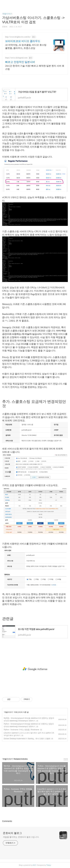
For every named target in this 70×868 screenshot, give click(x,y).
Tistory (49, 865)
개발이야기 (7, 14)
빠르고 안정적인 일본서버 (20, 62)
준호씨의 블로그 (12, 833)
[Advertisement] (35, 669)
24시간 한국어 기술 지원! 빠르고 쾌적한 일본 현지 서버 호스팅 (35, 67)
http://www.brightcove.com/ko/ (18, 37)
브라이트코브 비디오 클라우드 (23, 41)
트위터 (42, 748)
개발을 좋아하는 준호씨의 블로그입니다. (21, 837)
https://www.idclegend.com (16, 58)
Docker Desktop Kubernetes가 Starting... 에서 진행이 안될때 (27, 739)
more (66, 759)
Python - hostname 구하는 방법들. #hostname (21, 730)
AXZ (34, 865)
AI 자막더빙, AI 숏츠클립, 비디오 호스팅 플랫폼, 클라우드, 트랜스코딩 (26, 47)
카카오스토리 (35, 748)
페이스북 (28, 748)
